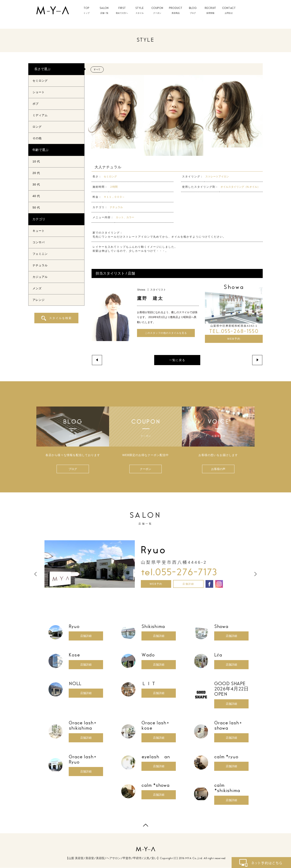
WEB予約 (234, 339)
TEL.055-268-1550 (234, 332)
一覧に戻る (177, 360)
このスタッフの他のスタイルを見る (166, 333)
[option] (145, 564)
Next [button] (256, 574)
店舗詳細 (188, 584)
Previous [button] (35, 574)
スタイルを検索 (56, 318)
